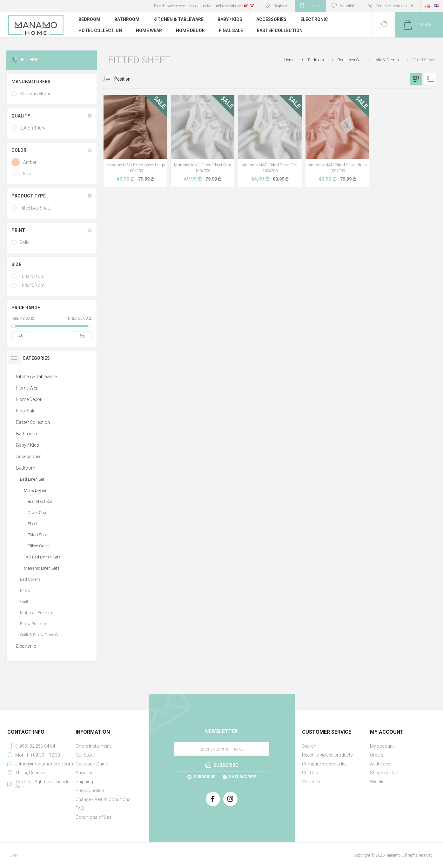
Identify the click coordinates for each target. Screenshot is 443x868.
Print (18, 230)
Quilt (24, 601)
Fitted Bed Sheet (35, 208)
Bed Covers (30, 579)
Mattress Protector (37, 613)
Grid (416, 79)
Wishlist (378, 782)
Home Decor (29, 399)
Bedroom (26, 468)
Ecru (28, 174)
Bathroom (27, 434)
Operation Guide (92, 764)
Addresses (381, 764)
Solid (24, 242)
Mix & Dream (36, 490)
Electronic (26, 646)
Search (309, 746)
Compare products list (394, 6)
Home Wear (28, 388)
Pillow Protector (34, 624)
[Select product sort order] (127, 79)
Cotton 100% (32, 128)
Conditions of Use (94, 817)
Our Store (85, 755)
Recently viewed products (327, 755)
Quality (21, 116)
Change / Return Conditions (103, 799)
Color (19, 150)
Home (289, 60)
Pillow (25, 590)
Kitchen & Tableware (36, 377)
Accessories (29, 457)
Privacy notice (90, 791)
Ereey (14, 855)
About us (85, 773)
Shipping (84, 782)
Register (281, 6)
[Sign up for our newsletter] (222, 749)
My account (382, 746)
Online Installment (93, 746)
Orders (377, 755)
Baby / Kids (28, 445)
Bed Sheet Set (40, 501)
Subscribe (205, 777)
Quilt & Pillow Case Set (40, 635)
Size (16, 264)
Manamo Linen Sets (42, 568)
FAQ (80, 808)
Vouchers (312, 782)
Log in (314, 6)
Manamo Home (35, 94)
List (430, 79)
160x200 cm (32, 285)
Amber (30, 162)
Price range (26, 308)
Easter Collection (33, 422)
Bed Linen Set (32, 479)
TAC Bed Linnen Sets (42, 557)
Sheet (33, 524)
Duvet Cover (38, 513)
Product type (29, 196)
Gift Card (311, 773)
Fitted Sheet (38, 535)
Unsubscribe (242, 777)
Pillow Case (38, 546)
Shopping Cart (384, 773)
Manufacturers (31, 82)
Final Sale (26, 411)
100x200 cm (32, 277)
